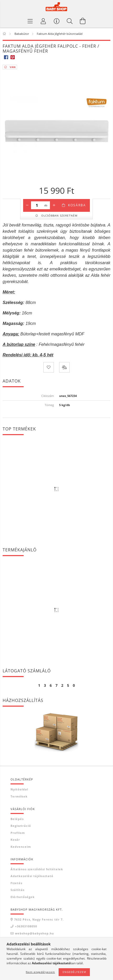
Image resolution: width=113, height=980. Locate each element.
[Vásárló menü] (56, 21)
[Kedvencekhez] (49, 367)
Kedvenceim (21, 847)
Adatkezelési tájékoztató (32, 876)
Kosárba (77, 205)
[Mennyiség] (37, 205)
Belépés (17, 819)
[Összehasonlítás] (64, 367)
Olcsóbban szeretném (59, 215)
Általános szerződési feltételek (37, 869)
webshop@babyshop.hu (34, 933)
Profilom (18, 833)
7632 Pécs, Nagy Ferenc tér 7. (39, 919)
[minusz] (27, 205)
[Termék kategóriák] (30, 21)
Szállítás (17, 890)
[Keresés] (70, 21)
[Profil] (43, 21)
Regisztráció (21, 826)
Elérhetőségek (23, 897)
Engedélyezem (74, 972)
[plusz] (54, 205)
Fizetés (16, 883)
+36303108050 (26, 926)
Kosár (15, 840)
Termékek (19, 796)
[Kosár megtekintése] (83, 21)
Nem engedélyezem (40, 972)
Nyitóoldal (19, 789)
